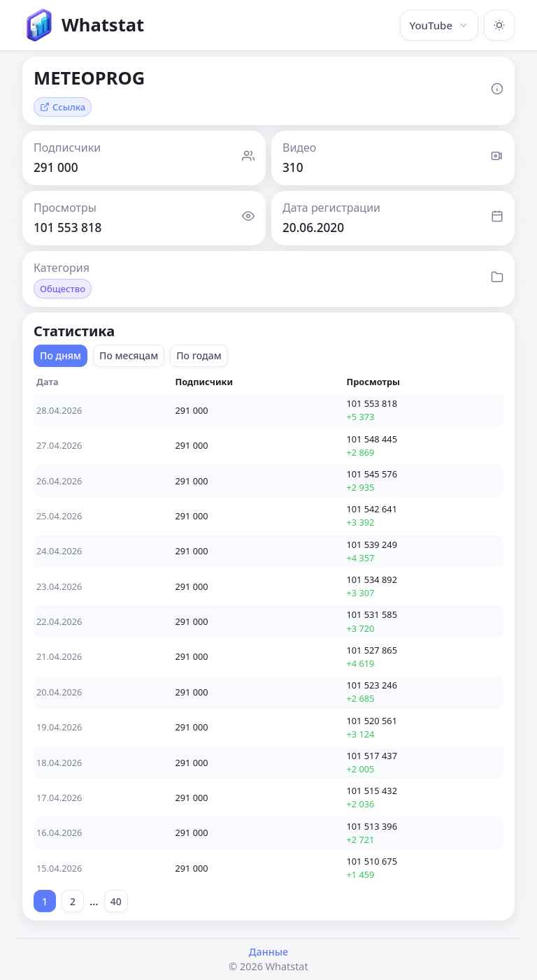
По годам (199, 355)
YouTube (439, 25)
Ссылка (63, 107)
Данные (268, 952)
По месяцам (129, 355)
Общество (63, 289)
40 (116, 901)
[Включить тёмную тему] (499, 25)
